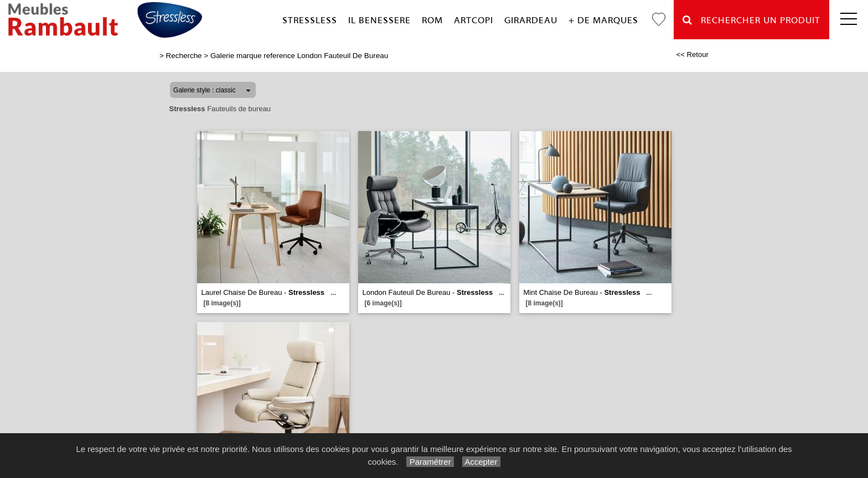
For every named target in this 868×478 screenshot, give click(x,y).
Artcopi (474, 20)
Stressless (310, 20)
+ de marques (603, 20)
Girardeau (531, 20)
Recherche (184, 56)
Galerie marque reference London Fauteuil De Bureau (299, 56)
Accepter (481, 462)
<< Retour (692, 54)
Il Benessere (379, 20)
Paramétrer (430, 462)
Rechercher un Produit (751, 20)
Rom (432, 20)
